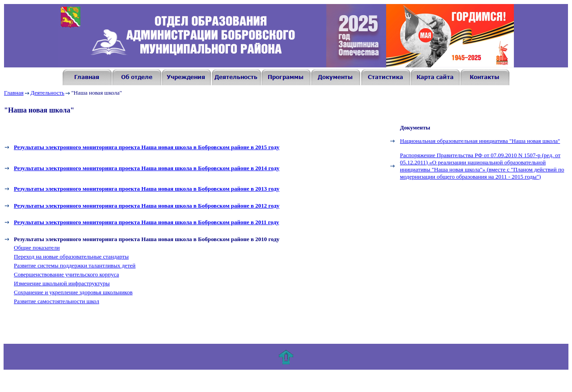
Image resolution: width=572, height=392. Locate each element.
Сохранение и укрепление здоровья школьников (73, 292)
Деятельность (47, 93)
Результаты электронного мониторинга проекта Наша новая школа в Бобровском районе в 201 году (147, 147)
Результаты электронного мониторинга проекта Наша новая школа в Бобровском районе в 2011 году (147, 222)
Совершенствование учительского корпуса (66, 274)
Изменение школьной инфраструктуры (62, 283)
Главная (14, 93)
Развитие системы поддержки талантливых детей (75, 265)
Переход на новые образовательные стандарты (71, 256)
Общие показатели (37, 248)
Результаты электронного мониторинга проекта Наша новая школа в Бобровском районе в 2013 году (147, 189)
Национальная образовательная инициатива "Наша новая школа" (480, 141)
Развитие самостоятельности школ (57, 301)
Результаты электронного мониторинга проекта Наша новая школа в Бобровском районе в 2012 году (147, 206)
